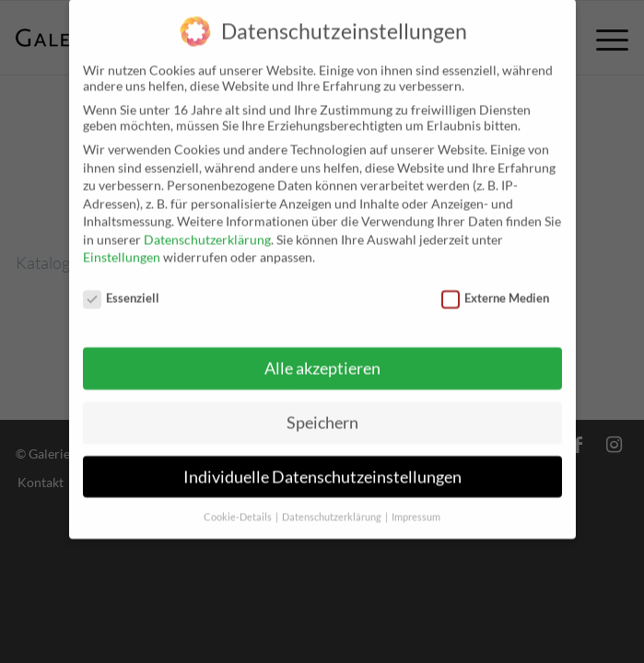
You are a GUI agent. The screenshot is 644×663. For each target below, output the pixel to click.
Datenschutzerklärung (207, 229)
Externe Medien (496, 287)
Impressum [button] (416, 506)
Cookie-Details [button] (239, 506)
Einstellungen (122, 247)
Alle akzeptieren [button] (322, 358)
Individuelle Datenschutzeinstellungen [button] (322, 466)
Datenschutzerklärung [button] (333, 506)
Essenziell (122, 287)
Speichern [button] (322, 412)
